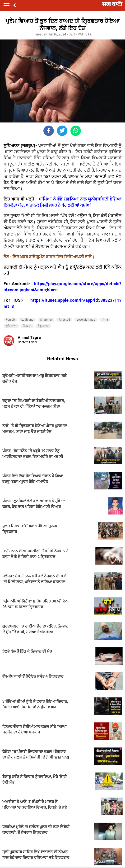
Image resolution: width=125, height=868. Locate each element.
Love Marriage (86, 320)
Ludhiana (27, 320)
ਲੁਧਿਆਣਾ (11, 326)
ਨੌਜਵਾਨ (27, 326)
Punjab (10, 320)
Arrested (64, 320)
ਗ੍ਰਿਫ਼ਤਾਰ (43, 326)
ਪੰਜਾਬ (105, 320)
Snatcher (46, 320)
